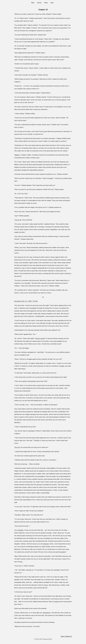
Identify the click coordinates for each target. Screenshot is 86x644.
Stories (39, 3)
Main (33, 3)
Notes (46, 3)
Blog (52, 3)
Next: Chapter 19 (66, 636)
